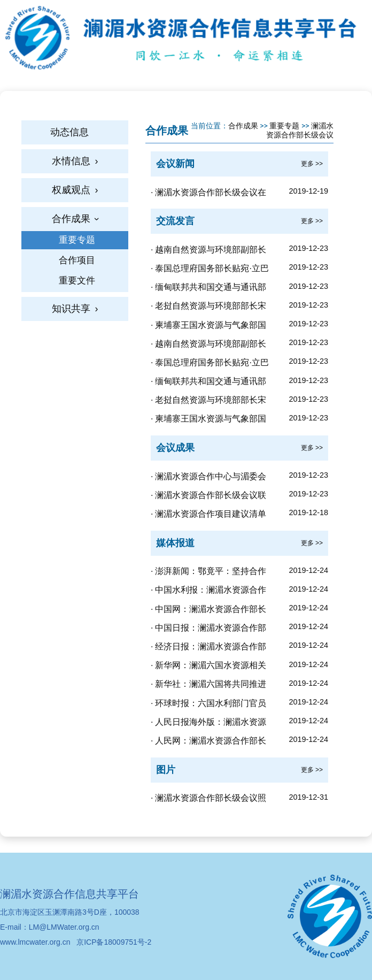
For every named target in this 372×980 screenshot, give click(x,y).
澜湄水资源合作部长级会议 (300, 130)
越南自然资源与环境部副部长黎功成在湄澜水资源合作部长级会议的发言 (211, 345)
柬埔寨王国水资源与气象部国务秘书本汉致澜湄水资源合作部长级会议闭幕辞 (211, 327)
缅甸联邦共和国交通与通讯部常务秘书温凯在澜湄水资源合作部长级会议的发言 (211, 383)
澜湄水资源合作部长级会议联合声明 (208, 497)
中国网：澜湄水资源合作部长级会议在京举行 (208, 611)
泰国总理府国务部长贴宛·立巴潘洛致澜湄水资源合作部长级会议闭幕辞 (211, 270)
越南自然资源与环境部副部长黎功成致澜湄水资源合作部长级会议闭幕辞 (211, 251)
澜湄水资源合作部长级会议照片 (208, 799)
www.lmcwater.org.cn (35, 942)
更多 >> (312, 164)
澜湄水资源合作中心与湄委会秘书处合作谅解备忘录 (208, 478)
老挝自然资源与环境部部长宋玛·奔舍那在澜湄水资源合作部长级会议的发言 (212, 401)
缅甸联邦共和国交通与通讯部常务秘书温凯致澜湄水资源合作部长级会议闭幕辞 (211, 289)
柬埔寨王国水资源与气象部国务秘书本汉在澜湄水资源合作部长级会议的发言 (211, 420)
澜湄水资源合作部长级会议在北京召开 (208, 194)
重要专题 (284, 126)
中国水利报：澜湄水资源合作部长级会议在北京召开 (208, 591)
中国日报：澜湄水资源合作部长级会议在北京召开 (208, 629)
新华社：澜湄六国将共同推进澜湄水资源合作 (208, 686)
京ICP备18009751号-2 (114, 942)
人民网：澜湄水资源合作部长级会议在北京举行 (208, 742)
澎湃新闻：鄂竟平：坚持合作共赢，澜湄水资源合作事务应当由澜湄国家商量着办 (211, 573)
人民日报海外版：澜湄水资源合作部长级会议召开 (208, 723)
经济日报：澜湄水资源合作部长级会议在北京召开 (208, 648)
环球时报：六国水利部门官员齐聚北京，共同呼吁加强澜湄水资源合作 (211, 705)
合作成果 (243, 126)
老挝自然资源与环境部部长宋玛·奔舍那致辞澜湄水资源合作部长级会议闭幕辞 (212, 307)
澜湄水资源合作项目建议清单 (211, 514)
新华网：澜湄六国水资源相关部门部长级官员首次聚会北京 (208, 667)
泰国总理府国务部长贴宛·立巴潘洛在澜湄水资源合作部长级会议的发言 (211, 364)
